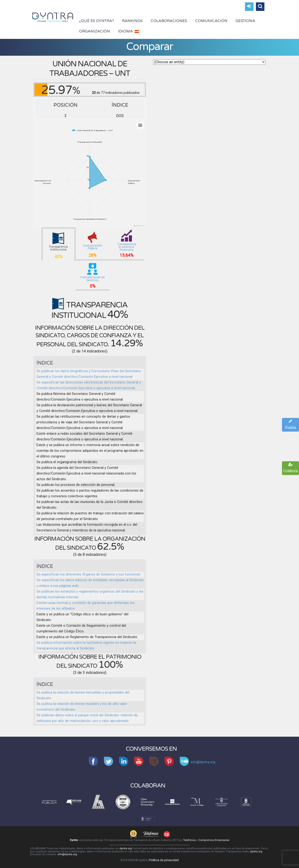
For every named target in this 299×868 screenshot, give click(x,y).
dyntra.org (126, 848)
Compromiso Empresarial (214, 840)
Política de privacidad (164, 860)
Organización (95, 31)
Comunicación (211, 21)
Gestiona (245, 21)
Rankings (132, 21)
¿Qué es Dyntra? (97, 21)
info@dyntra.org (67, 854)
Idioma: (128, 31)
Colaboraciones (169, 21)
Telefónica (189, 840)
